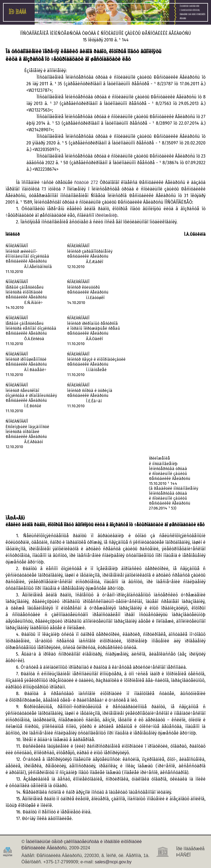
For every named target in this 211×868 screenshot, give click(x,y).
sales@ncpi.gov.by (113, 862)
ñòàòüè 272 (86, 182)
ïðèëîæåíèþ (106, 215)
